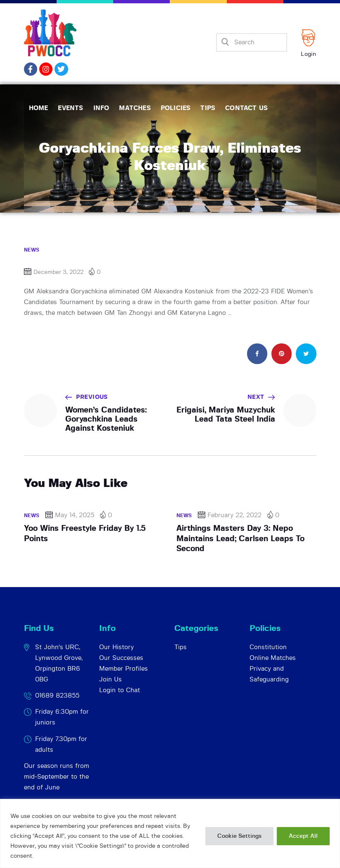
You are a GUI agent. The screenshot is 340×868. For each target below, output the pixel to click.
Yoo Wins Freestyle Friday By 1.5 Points (85, 534)
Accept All (303, 836)
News (32, 250)
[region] (170, 833)
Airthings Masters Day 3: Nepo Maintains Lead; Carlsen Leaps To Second (240, 539)
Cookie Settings (239, 836)
